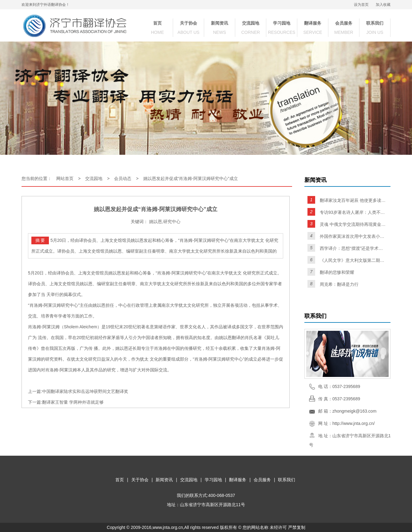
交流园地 (251, 23)
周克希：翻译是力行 (339, 284)
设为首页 (361, 5)
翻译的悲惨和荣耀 (337, 272)
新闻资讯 (220, 23)
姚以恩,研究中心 (165, 222)
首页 (157, 23)
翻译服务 (313, 23)
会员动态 (123, 178)
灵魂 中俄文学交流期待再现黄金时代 (353, 224)
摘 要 (40, 240)
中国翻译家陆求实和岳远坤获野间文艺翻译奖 (85, 391)
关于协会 (188, 23)
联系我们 (375, 23)
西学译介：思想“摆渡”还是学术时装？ (353, 248)
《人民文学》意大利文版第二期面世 (353, 260)
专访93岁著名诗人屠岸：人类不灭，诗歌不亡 (353, 212)
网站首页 (65, 178)
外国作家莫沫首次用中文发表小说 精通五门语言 (353, 236)
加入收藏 (383, 5)
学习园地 (282, 23)
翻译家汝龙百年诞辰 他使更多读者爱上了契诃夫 (353, 200)
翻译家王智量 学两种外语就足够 (73, 402)
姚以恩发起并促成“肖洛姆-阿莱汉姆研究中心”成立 (191, 178)
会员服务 (344, 23)
